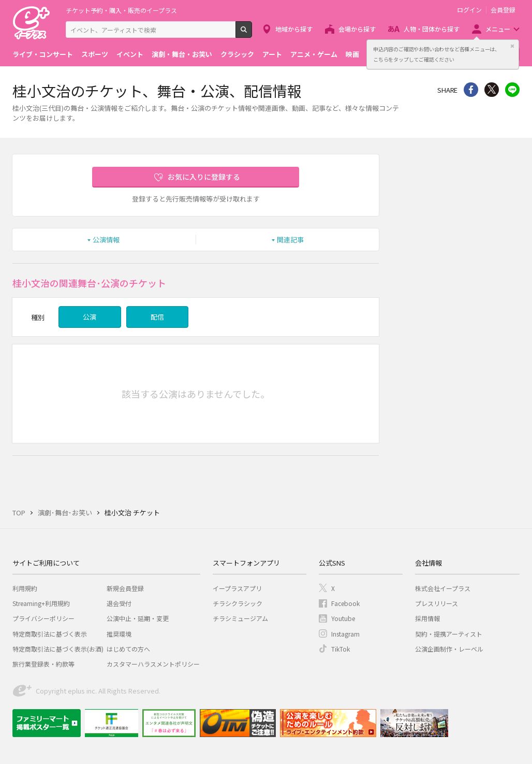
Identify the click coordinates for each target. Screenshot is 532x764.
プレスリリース (437, 603)
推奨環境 (119, 634)
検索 (252, 34)
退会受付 (119, 603)
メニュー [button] (498, 29)
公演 (90, 317)
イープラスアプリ (237, 588)
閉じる (512, 46)
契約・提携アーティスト (449, 634)
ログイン (469, 10)
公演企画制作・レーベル (449, 649)
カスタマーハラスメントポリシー (153, 664)
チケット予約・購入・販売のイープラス (121, 10)
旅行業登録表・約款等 (43, 664)
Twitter (492, 90)
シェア (471, 90)
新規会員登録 (125, 588)
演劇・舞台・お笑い (182, 54)
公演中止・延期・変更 (138, 618)
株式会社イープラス (443, 588)
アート (272, 54)
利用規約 (25, 588)
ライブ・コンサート (43, 54)
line (512, 90)
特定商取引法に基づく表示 (50, 634)
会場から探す (357, 29)
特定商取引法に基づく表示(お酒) (58, 649)
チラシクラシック (238, 603)
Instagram (345, 634)
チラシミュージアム (240, 618)
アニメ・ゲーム (314, 54)
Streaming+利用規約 (41, 603)
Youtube (343, 618)
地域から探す (294, 29)
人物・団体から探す (432, 29)
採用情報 (427, 618)
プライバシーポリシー (43, 618)
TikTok (341, 649)
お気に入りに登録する (204, 177)
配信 (157, 317)
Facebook (345, 603)
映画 (352, 54)
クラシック (237, 54)
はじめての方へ (128, 649)
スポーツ (95, 54)
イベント (130, 54)
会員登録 (503, 10)
